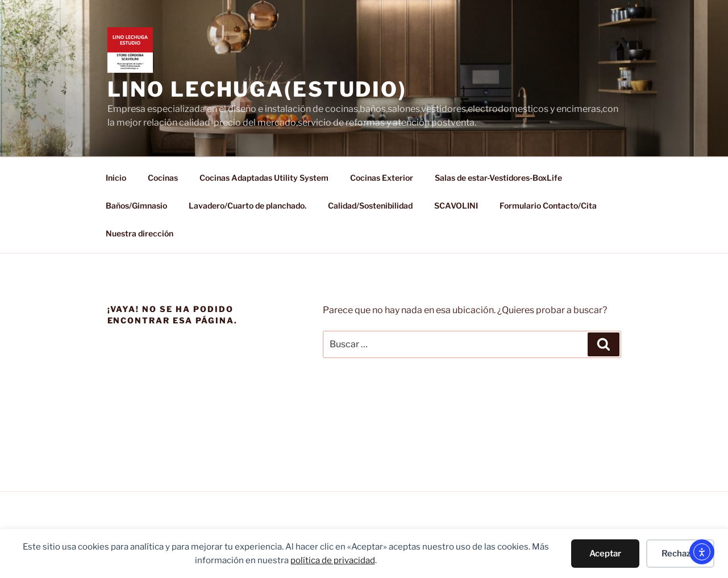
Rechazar (680, 554)
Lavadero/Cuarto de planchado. (247, 205)
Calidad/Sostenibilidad (370, 205)
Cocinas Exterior (382, 178)
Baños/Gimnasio (136, 205)
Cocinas (163, 178)
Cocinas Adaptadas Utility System (264, 178)
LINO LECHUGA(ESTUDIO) (257, 89)
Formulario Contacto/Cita (548, 205)
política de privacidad (333, 560)
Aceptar (605, 554)
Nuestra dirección (140, 233)
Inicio (116, 178)
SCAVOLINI (456, 205)
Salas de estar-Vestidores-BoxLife (498, 178)
